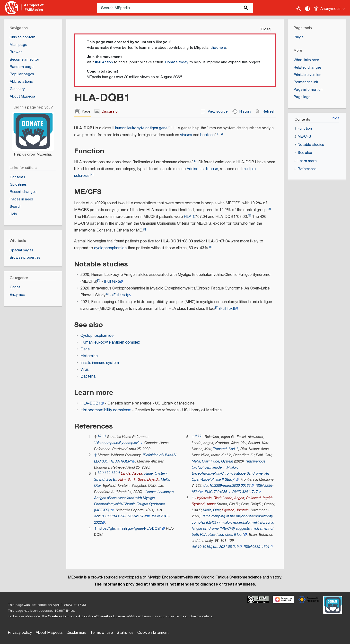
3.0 (100, 473)
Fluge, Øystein (156, 474)
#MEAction (104, 62)
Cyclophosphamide (97, 336)
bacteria (207, 135)
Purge (298, 37)
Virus (85, 370)
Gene (85, 349)
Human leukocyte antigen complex (110, 343)
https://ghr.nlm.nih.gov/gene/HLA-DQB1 (130, 529)
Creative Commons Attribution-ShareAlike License (86, 616)
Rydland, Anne (203, 504)
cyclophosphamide (110, 248)
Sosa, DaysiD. (148, 480)
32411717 (250, 492)
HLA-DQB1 (91, 403)
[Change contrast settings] (307, 9)
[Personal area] (330, 8)
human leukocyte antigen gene (141, 128)
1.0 (100, 436)
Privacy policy (20, 633)
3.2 (109, 473)
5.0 (197, 436)
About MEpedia (49, 633)
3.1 (104, 473)
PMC (209, 492)
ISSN (156, 516)
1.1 (104, 436)
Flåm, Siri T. (127, 480)
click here (218, 48)
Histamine (89, 356)
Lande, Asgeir (132, 474)
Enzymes (17, 295)
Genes (15, 287)
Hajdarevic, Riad (208, 498)
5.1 (202, 436)
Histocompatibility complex (104, 410)
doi (96, 516)
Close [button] (266, 29)
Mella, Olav (200, 461)
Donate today (177, 62)
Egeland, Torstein (235, 510)
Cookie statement (153, 633)
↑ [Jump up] (95, 455)
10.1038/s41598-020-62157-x (123, 516)
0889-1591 (261, 547)
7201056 (220, 492)
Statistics (125, 633)
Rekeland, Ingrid (259, 498)
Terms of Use (185, 616)
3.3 (113, 473)
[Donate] (33, 129)
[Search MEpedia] (175, 8)
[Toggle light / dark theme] (299, 9)
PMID (237, 492)
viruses (186, 135)
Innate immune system (100, 363)
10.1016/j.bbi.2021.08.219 (218, 547)
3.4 (118, 473)
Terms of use (101, 633)
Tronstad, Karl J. (226, 449)
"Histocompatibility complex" (117, 443)
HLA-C (190, 217)
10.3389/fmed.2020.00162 (230, 486)
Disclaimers (76, 633)
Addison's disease (202, 169)
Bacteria (88, 376)
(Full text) (112, 282)
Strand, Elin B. (105, 480)
